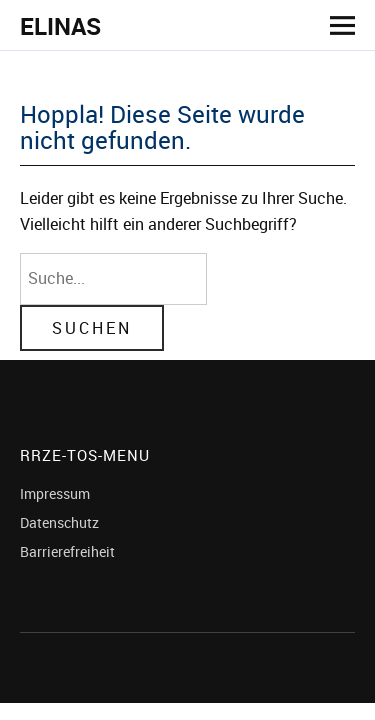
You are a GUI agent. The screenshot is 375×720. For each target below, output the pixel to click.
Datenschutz (59, 522)
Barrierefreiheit (67, 551)
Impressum (55, 493)
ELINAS (60, 26)
